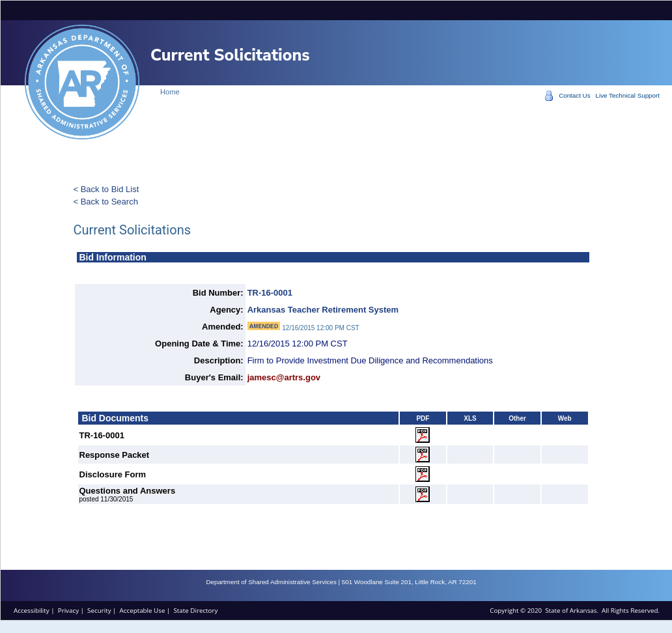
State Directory (195, 611)
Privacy (68, 611)
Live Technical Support (628, 95)
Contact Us (574, 95)
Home (170, 92)
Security (99, 611)
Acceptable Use (143, 611)
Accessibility (32, 611)
